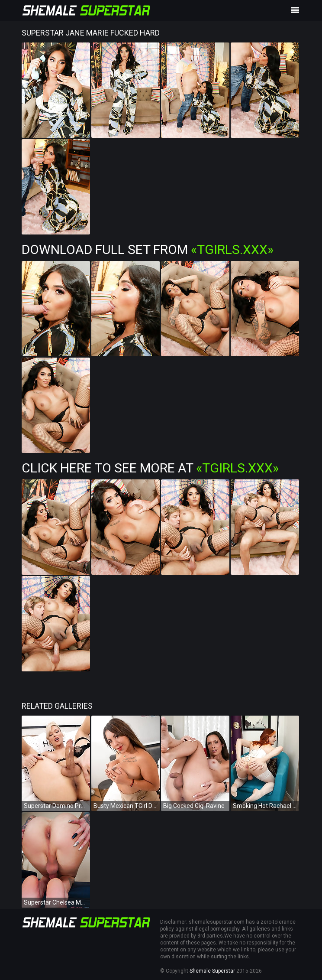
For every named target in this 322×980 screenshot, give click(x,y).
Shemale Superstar (212, 971)
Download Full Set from (148, 249)
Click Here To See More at (150, 468)
